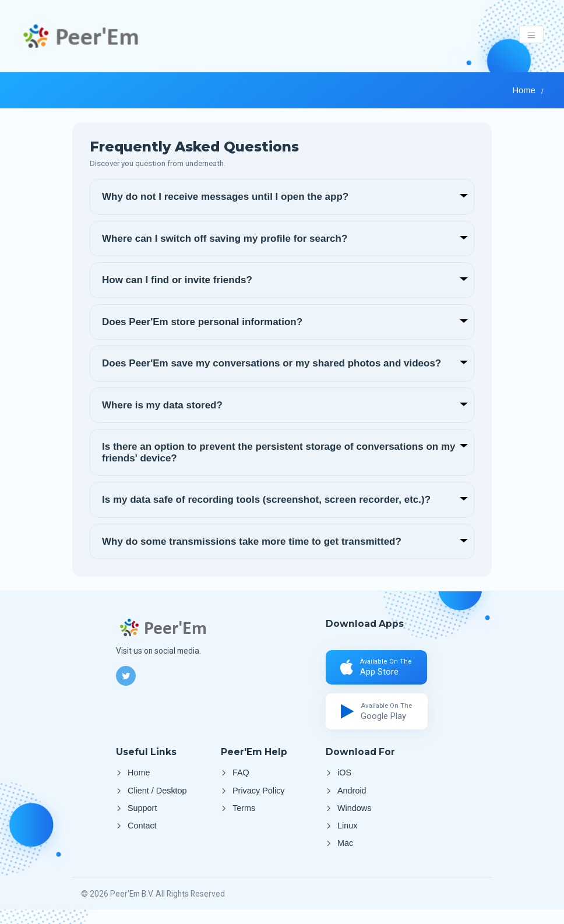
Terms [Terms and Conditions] (244, 819)
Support (142, 819)
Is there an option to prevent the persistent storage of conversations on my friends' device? (279, 452)
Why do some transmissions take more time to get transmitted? (252, 542)
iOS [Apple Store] (344, 780)
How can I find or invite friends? (177, 280)
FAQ (241, 780)
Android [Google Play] (352, 799)
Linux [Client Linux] (347, 839)
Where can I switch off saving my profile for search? (225, 239)
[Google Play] (379, 717)
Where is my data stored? (162, 405)
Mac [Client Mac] (345, 858)
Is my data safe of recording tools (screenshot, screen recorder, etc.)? (266, 500)
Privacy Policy (259, 799)
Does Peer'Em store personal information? (202, 322)
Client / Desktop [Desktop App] (157, 799)
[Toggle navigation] (532, 34)
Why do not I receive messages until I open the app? (225, 197)
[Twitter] (126, 676)
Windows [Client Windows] (354, 819)
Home (524, 90)
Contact (142, 839)
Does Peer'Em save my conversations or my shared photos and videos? (272, 363)
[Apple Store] (379, 670)
